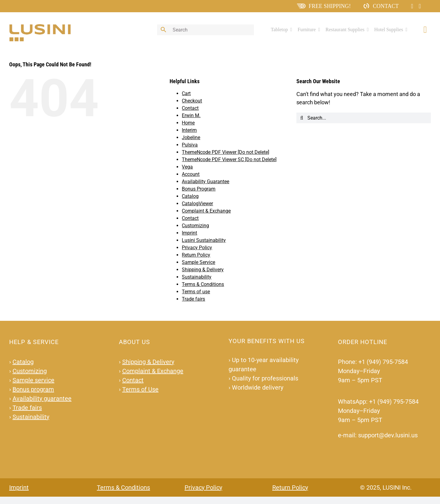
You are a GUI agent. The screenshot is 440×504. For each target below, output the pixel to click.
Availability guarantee (42, 398)
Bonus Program (199, 189)
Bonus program (33, 389)
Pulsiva (190, 145)
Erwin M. (191, 115)
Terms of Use (140, 389)
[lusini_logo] (40, 27)
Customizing (195, 226)
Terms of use (196, 292)
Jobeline (191, 137)
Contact (386, 6)
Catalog (190, 196)
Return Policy (196, 255)
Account (191, 174)
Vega (187, 167)
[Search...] (364, 118)
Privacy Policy (197, 248)
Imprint (189, 233)
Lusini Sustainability (204, 240)
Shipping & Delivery (203, 270)
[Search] (302, 118)
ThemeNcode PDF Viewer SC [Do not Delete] (229, 159)
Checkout (192, 101)
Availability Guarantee (205, 182)
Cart (186, 93)
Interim (189, 130)
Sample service (33, 380)
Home (188, 123)
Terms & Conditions (203, 284)
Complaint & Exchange (206, 211)
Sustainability (197, 277)
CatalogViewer (197, 204)
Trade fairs (193, 299)
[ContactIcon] (366, 5)
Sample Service (198, 262)
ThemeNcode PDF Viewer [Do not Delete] (226, 152)
